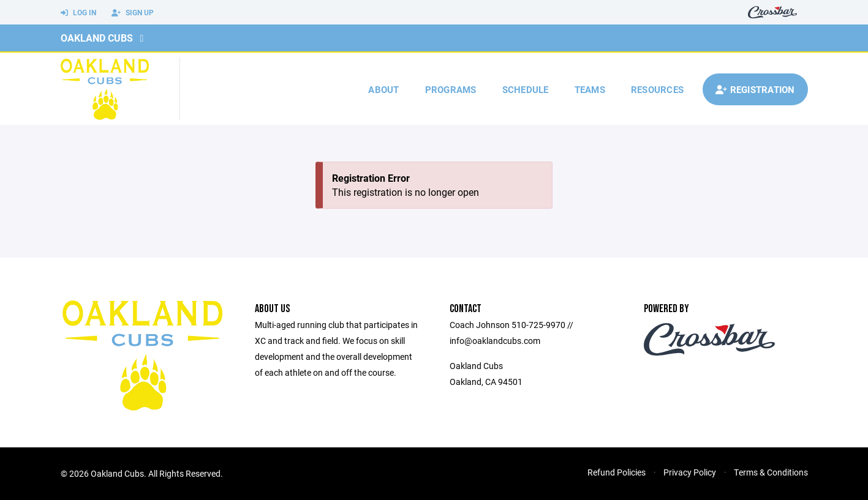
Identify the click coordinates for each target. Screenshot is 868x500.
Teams (590, 89)
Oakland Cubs (97, 38)
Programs (451, 89)
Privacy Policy (690, 472)
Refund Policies (617, 472)
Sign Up (133, 13)
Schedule (526, 89)
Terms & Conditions (771, 472)
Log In (78, 13)
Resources (657, 89)
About (383, 89)
